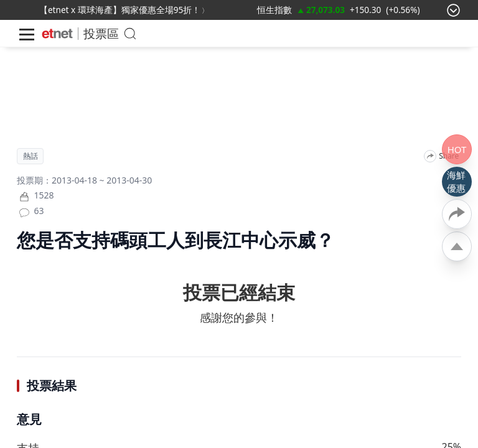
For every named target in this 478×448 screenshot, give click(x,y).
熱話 (30, 156)
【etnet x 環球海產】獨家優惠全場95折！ (120, 10)
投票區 (101, 33)
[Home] (57, 34)
